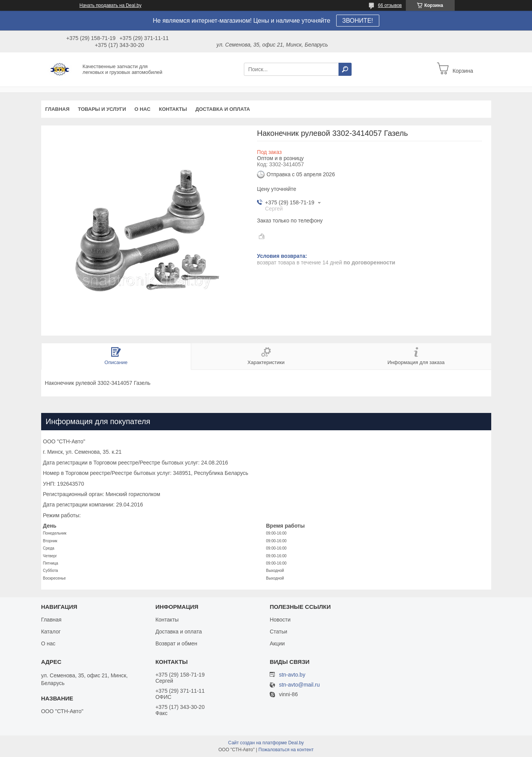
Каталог (51, 632)
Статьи (278, 632)
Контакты (173, 109)
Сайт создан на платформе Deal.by (266, 743)
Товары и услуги (102, 109)
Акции (277, 643)
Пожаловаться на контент (286, 750)
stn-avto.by (292, 675)
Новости (280, 620)
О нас (142, 109)
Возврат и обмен (176, 643)
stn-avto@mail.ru (299, 685)
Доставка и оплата (223, 109)
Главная (58, 109)
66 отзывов (390, 5)
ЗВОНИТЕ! (358, 21)
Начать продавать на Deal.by (111, 5)
